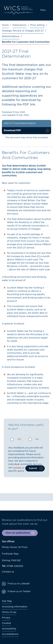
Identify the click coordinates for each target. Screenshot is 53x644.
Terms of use (9, 612)
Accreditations (10, 634)
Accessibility (9, 629)
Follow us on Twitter (19, 592)
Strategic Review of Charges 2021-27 (23, 31)
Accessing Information (15, 607)
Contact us (8, 572)
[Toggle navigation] (43, 10)
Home (5, 25)
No (37, 439)
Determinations (11, 36)
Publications (20, 25)
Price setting (37, 25)
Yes (19, 439)
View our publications (18, 533)
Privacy (6, 618)
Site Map (7, 601)
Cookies (6, 623)
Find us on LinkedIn (19, 584)
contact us (19, 468)
